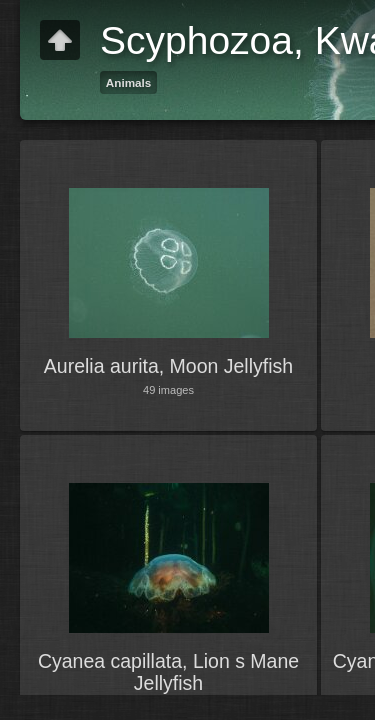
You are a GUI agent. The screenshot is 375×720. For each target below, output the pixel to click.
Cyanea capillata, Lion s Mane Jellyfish (168, 672)
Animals (128, 82)
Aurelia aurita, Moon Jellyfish (168, 366)
